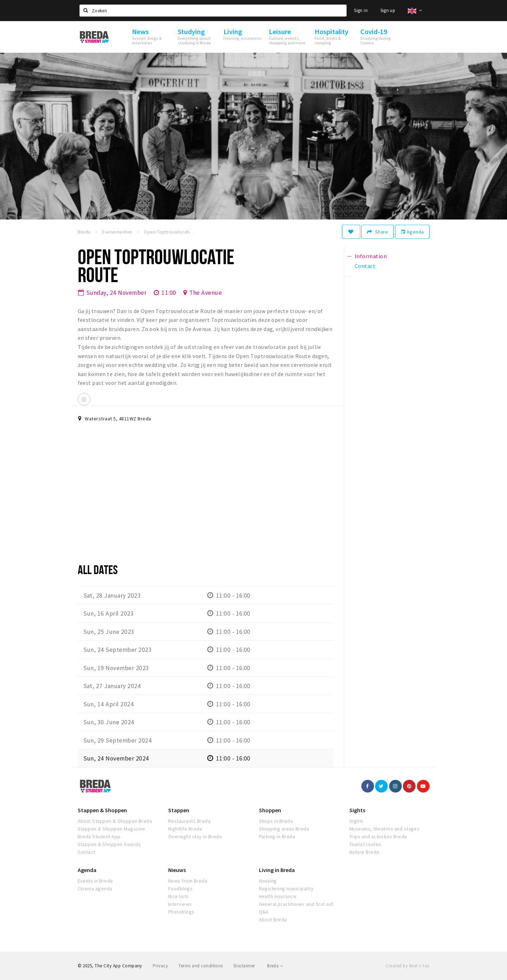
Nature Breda (364, 852)
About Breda (273, 919)
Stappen (179, 810)
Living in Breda (277, 870)
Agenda (412, 232)
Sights (357, 810)
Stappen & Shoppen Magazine (112, 829)
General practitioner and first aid (296, 904)
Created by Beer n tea (407, 966)
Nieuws (177, 870)
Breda (275, 966)
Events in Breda (95, 881)
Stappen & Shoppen (102, 810)
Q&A (264, 912)
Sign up (388, 10)
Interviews (180, 904)
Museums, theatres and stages (384, 829)
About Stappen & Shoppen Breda (115, 821)
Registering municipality (286, 889)
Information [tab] (371, 256)
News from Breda (188, 881)
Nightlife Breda (185, 829)
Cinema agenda (95, 889)
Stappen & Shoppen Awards (109, 844)
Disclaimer (244, 966)
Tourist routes (365, 844)
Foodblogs (180, 889)
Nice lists (179, 896)
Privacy (160, 966)
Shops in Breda (276, 821)
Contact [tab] (365, 266)
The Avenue (205, 293)
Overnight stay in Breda (195, 836)
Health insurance (278, 896)
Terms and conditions (201, 966)
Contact (87, 852)
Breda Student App (99, 836)
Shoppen (270, 810)
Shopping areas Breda (284, 829)
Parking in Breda (277, 836)
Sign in (361, 10)
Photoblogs (181, 912)
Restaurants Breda (189, 821)
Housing (268, 881)
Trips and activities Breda (378, 836)
